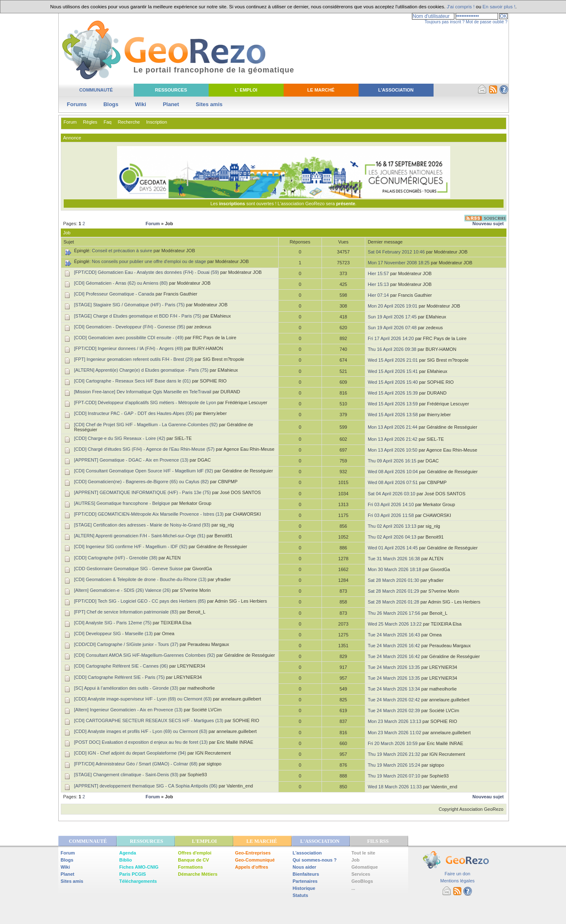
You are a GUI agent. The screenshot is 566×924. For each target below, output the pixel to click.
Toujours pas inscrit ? (444, 22)
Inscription (157, 122)
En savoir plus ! (499, 7)
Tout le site (363, 853)
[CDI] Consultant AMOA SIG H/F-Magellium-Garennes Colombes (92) (145, 655)
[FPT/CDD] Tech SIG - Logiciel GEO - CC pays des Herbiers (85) (140, 601)
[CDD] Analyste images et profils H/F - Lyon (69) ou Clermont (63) (141, 731)
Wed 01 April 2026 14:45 (393, 548)
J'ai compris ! (461, 7)
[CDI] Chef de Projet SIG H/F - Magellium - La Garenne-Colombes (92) (146, 425)
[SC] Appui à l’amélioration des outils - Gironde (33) (126, 688)
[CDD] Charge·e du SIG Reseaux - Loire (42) (120, 438)
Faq (108, 122)
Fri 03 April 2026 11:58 (391, 515)
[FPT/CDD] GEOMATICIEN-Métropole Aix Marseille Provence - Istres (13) (149, 514)
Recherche (129, 122)
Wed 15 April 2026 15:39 (393, 393)
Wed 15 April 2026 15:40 (393, 382)
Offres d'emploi (194, 853)
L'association (307, 853)
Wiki (141, 104)
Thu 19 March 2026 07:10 (394, 776)
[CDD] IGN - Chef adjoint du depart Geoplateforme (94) (130, 753)
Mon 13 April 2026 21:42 (393, 439)
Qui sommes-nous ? (315, 860)
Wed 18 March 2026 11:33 (395, 787)
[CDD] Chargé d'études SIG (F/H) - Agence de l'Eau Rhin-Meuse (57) (144, 449)
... (353, 888)
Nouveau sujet (488, 224)
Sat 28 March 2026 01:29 (394, 591)
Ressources (171, 90)
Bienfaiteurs (306, 874)
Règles (90, 122)
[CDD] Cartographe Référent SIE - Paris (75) (120, 677)
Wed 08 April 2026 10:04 (393, 472)
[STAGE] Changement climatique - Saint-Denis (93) (126, 775)
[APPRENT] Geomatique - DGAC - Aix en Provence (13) (131, 460)
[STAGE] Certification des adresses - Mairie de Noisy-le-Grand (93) (142, 525)
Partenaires (305, 881)
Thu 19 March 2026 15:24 (394, 765)
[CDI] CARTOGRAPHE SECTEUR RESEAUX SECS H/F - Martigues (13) (149, 720)
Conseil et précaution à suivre (122, 251)
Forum (70, 122)
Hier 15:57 (378, 273)
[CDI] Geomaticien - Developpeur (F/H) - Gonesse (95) (130, 327)
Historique (304, 888)
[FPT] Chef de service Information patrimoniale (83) (126, 612)
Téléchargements (138, 881)
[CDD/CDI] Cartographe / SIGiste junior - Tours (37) (126, 644)
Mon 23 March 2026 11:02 (394, 733)
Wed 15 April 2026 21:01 (393, 360)
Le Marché (321, 90)
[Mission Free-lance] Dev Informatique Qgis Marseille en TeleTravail (143, 392)
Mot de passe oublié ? (486, 22)
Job (356, 860)
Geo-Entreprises (253, 853)
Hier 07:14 (378, 295)
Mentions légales (458, 881)
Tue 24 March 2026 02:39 (394, 710)
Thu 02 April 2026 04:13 (392, 537)
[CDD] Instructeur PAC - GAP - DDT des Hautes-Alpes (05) (134, 413)
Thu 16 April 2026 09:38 (392, 349)
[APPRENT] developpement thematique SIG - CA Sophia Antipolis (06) (146, 786)
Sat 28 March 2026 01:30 (394, 580)
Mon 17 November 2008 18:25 (399, 263)
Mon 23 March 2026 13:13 (394, 721)
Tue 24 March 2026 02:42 (394, 700)
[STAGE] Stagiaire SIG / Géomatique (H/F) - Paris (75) (130, 305)
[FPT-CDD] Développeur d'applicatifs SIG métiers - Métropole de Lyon (145, 402)
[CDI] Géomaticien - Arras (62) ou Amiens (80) (121, 283)
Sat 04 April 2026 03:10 (391, 494)
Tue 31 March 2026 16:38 (394, 559)
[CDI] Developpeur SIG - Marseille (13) (113, 633)
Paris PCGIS (132, 874)
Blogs (111, 104)
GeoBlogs (362, 881)
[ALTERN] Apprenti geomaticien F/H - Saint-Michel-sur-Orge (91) (140, 536)
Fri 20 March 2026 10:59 (393, 743)
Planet (171, 104)
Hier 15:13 (378, 284)
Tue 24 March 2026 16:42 (394, 646)
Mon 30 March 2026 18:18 (394, 569)
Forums (77, 104)
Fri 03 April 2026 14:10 (391, 504)
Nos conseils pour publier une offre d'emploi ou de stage (149, 261)
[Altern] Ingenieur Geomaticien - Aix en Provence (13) (128, 710)
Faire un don (457, 874)
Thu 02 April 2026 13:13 (392, 526)
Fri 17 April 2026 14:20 (391, 338)
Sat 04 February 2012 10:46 (396, 252)
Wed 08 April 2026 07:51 (393, 482)
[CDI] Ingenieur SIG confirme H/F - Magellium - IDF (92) (131, 546)
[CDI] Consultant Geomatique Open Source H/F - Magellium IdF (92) (144, 471)
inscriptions (233, 204)
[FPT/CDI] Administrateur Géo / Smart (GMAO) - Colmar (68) (136, 764)
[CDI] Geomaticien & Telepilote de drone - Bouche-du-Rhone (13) (140, 579)
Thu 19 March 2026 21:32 (394, 754)
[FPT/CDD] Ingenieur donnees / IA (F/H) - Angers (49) (129, 348)
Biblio (126, 860)
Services (361, 874)
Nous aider (305, 867)
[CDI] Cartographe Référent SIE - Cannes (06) (121, 666)
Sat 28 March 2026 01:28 (394, 602)
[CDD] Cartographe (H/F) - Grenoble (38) (116, 558)
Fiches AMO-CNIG (139, 867)
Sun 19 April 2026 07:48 (392, 328)
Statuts (300, 895)
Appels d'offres (252, 867)
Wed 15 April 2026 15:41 (393, 371)
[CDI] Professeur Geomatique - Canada (114, 294)
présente (346, 204)
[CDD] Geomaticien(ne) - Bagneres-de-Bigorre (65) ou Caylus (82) (141, 482)
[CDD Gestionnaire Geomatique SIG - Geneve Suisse (129, 569)
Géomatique (365, 867)
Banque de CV (193, 860)
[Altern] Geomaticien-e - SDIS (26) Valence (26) (122, 590)
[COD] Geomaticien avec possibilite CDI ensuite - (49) (129, 338)
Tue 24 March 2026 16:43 (394, 635)
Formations (190, 867)
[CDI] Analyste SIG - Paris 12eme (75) (113, 623)
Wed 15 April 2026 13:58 (393, 415)
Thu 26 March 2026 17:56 (394, 613)
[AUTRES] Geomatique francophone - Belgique (122, 503)
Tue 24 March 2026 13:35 (394, 667)
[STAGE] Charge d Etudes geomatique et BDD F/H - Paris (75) (138, 316)
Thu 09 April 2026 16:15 (392, 461)
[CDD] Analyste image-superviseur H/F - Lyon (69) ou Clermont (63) (143, 699)
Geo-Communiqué (255, 860)
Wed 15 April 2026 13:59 (393, 404)
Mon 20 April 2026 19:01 (393, 306)
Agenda (127, 853)
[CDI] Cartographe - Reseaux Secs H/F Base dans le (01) (132, 381)
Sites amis (209, 104)
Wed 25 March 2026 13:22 (395, 624)
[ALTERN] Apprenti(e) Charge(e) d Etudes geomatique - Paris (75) (141, 370)
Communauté (96, 90)
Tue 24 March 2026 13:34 (394, 689)
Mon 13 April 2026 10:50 (393, 450)
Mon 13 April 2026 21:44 (393, 427)
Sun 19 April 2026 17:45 (392, 317)
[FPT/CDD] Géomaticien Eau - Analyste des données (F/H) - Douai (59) (147, 272)
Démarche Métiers (198, 874)
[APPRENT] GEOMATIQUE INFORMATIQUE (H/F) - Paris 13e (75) (142, 492)
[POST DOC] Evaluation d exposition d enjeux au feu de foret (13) (141, 742)
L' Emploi (246, 90)
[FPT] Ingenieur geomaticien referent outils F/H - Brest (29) (134, 359)
